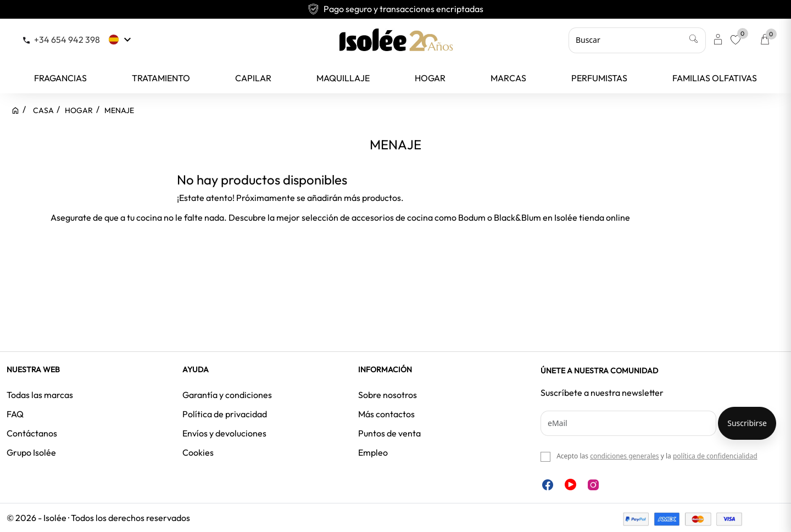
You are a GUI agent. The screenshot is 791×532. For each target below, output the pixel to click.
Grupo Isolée (31, 452)
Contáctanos (32, 433)
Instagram (593, 485)
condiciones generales (624, 456)
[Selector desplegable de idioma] (121, 40)
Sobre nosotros (388, 395)
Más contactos (386, 414)
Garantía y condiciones (227, 395)
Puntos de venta (389, 433)
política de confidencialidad (715, 456)
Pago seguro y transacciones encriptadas (396, 9)
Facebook (548, 485)
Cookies (198, 452)
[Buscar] (637, 40)
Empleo (373, 452)
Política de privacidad (225, 414)
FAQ (15, 414)
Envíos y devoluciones (224, 433)
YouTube (570, 485)
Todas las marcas (40, 395)
